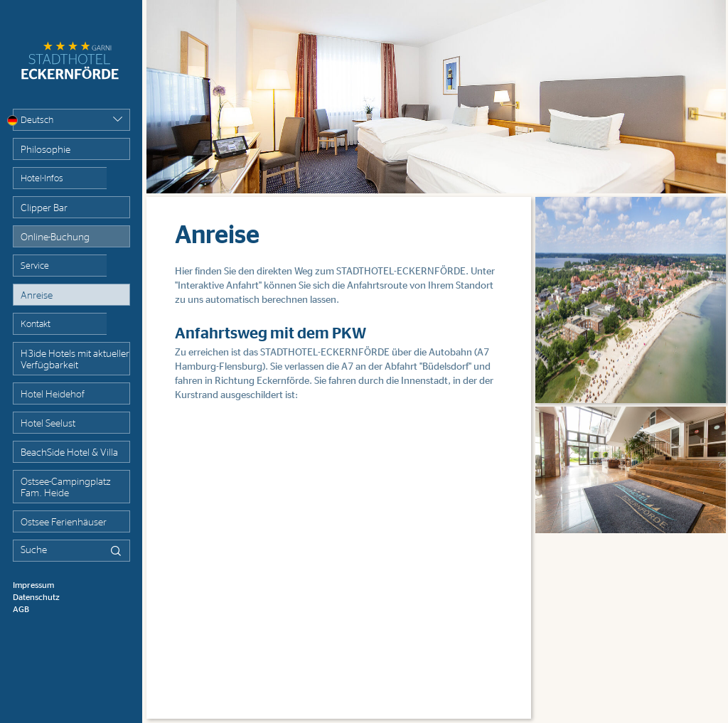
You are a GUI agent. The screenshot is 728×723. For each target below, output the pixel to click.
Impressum (33, 585)
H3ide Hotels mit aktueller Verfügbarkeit (75, 360)
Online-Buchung (55, 237)
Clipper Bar (44, 208)
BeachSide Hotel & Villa (69, 453)
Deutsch (33, 120)
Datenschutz (36, 597)
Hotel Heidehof (53, 395)
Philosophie (45, 150)
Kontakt (36, 325)
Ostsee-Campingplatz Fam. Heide (65, 488)
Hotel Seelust (48, 424)
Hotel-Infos (42, 179)
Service (35, 266)
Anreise (37, 296)
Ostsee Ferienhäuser (64, 523)
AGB (21, 609)
